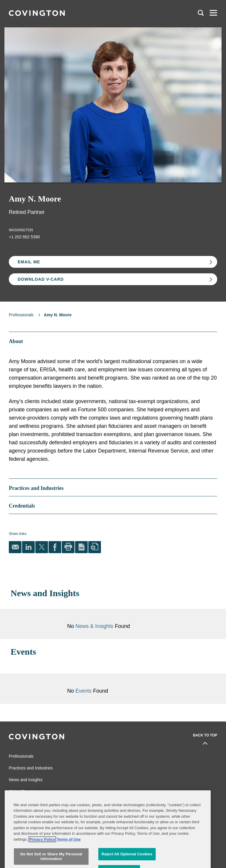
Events (84, 691)
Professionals (21, 315)
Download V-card (41, 279)
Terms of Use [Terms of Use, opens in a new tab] (69, 854)
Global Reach (21, 791)
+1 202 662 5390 (24, 237)
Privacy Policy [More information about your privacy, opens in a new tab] (42, 854)
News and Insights (26, 780)
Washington (21, 230)
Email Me (29, 262)
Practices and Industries (31, 768)
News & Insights (94, 626)
